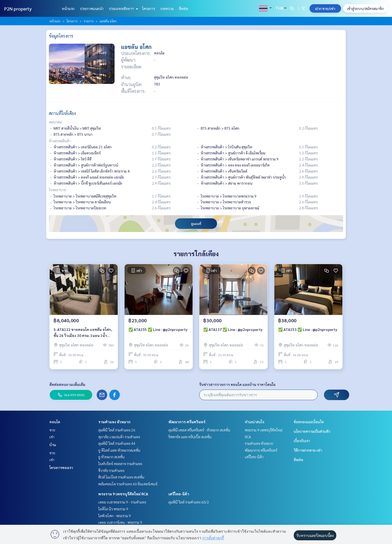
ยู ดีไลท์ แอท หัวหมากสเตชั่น (119, 450)
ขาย (52, 430)
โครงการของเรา (61, 467)
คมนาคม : (56, 122)
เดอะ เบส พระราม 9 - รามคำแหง (122, 502)
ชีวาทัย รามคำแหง (111, 470)
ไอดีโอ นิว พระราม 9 (113, 509)
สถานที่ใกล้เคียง (62, 113)
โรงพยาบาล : (58, 190)
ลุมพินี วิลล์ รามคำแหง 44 (117, 443)
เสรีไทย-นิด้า (179, 494)
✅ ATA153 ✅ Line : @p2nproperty (308, 329)
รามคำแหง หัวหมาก (114, 422)
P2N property (18, 9)
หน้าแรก (68, 8)
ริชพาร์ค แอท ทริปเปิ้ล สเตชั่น (190, 437)
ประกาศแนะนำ (92, 8)
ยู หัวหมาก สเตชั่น (111, 457)
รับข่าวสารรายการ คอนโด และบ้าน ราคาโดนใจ (237, 384)
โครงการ (149, 8)
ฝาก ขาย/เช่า (325, 8)
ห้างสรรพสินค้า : (61, 141)
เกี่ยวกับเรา (302, 441)
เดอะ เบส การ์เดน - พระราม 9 (120, 522)
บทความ (167, 8)
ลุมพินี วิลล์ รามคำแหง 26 (117, 430)
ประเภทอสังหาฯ (123, 8)
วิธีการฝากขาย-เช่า (308, 450)
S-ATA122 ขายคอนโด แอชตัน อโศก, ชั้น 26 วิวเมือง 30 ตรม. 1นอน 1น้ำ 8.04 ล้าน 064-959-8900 (83, 333)
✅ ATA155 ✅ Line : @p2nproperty (158, 329)
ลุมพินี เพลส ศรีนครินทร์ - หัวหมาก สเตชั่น (199, 430)
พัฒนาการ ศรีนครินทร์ (187, 422)
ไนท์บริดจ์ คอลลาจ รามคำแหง (120, 464)
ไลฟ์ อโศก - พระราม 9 (115, 516)
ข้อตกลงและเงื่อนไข (309, 422)
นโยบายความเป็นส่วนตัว (312, 431)
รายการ (89, 21)
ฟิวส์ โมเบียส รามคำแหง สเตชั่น (121, 477)
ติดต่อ (184, 8)
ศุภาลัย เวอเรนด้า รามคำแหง (119, 437)
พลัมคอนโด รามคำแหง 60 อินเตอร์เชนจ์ (128, 484)
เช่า (52, 437)
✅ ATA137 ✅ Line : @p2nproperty (233, 329)
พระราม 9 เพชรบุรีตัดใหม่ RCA (123, 494)
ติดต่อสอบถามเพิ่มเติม (67, 384)
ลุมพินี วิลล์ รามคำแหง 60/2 (189, 502)
